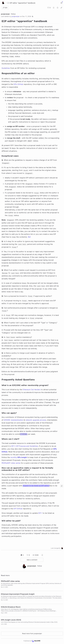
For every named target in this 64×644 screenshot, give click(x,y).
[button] (33, 16)
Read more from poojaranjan (32, 633)
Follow (13, 14)
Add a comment (32, 560)
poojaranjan (5, 14)
